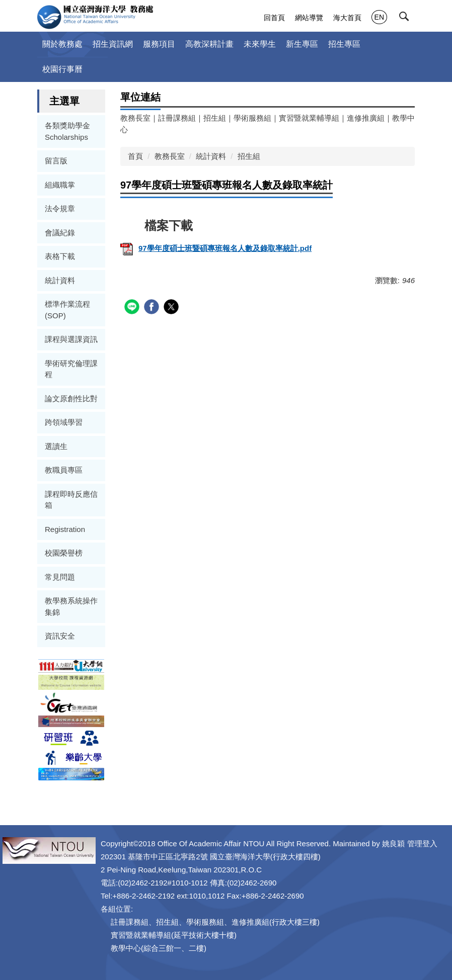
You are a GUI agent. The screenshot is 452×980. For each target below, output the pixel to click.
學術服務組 (252, 118)
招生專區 (344, 44)
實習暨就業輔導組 (309, 118)
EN (379, 17)
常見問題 (60, 577)
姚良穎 (393, 843)
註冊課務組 (177, 118)
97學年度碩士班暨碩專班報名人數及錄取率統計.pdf (216, 248)
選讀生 (56, 446)
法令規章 (60, 208)
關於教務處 (62, 44)
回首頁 (274, 18)
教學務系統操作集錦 (71, 606)
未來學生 (260, 44)
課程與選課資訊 (71, 339)
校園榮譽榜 (64, 553)
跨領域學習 (64, 422)
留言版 (56, 161)
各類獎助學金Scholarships (67, 131)
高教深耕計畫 (209, 44)
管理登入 (422, 843)
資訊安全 (60, 636)
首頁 (135, 156)
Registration (65, 529)
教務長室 (135, 118)
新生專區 (302, 44)
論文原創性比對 (71, 398)
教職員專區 (64, 470)
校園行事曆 (62, 69)
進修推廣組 (366, 118)
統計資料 (60, 280)
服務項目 (159, 44)
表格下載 (60, 256)
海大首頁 (347, 18)
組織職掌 (60, 185)
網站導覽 (309, 18)
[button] (408, 19)
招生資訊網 (113, 44)
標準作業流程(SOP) (67, 310)
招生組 (215, 118)
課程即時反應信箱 (71, 500)
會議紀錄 (60, 233)
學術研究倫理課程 (71, 369)
